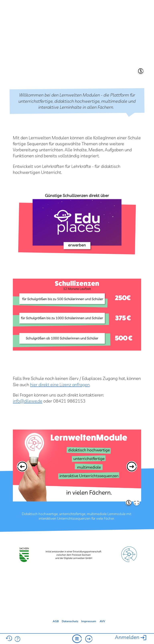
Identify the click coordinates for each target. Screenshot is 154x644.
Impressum (89, 621)
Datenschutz (70, 621)
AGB (56, 621)
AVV (102, 621)
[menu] (77, 639)
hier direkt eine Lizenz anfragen (60, 384)
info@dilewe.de (28, 401)
